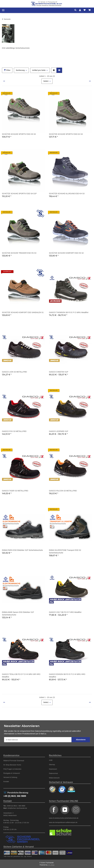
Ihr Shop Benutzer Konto (12, 765)
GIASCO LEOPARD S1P (59, 431)
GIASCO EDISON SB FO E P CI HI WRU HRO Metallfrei (67, 676)
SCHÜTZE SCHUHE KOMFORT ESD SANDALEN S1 (23, 312)
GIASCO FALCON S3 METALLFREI (63, 491)
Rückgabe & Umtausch (12, 773)
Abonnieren (81, 740)
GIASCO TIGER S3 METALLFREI (15, 491)
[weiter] (90, 81)
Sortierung (20, 70)
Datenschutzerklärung (44, 731)
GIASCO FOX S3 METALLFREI (14, 431)
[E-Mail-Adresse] (38, 740)
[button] (76, 10)
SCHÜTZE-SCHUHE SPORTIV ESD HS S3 (19, 134)
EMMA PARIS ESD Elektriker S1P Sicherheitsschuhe (22, 550)
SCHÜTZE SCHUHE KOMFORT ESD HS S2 (66, 253)
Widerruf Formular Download (14, 761)
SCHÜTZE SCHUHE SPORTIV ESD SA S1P (19, 194)
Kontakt (6, 782)
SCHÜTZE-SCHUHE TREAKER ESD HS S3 (19, 253)
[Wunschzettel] (85, 10)
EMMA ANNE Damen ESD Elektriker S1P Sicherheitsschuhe (18, 613)
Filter (7, 70)
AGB (51, 760)
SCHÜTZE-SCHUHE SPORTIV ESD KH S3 (66, 134)
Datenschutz (53, 773)
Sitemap (52, 765)
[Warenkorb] (90, 10)
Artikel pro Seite (39, 70)
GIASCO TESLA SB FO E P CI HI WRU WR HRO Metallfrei (21, 676)
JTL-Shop (51, 865)
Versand (29, 856)
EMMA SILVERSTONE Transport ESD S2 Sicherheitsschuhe (65, 551)
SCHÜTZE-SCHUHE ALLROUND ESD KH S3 (67, 194)
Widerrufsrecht (54, 778)
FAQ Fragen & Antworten (12, 769)
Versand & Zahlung (10, 777)
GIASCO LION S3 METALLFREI (14, 372)
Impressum (53, 769)
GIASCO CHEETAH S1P (59, 372)
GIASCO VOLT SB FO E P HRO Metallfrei (65, 612)
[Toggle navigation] (3, 10)
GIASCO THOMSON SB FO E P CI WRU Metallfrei (69, 312)
